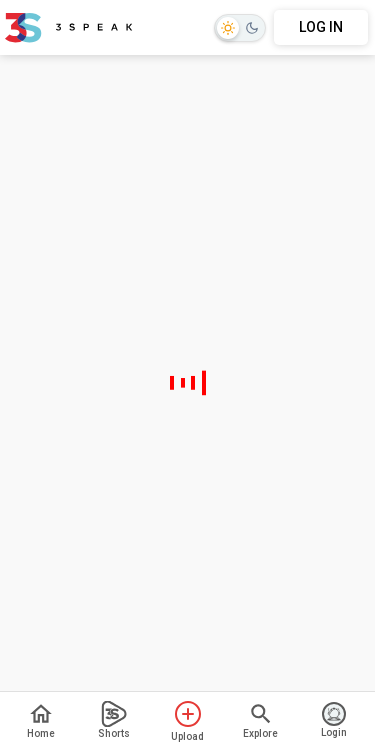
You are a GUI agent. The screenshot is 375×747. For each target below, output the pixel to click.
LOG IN (321, 27)
